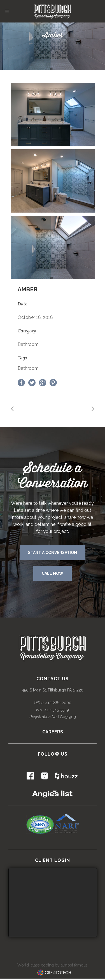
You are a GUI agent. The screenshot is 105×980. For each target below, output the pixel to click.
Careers (53, 732)
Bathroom (28, 368)
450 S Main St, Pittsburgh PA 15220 (53, 690)
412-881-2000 (58, 703)
